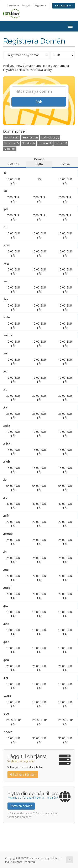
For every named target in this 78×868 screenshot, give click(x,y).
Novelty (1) (28, 143)
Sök (39, 102)
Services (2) (11, 143)
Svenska (13, 5)
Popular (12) (12, 138)
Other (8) (10, 149)
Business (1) (30, 138)
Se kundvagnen (64, 5)
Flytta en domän (21, 806)
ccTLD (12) (61, 143)
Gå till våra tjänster (23, 774)
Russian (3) (45, 143)
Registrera (40, 5)
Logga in (27, 5)
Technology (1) (50, 138)
